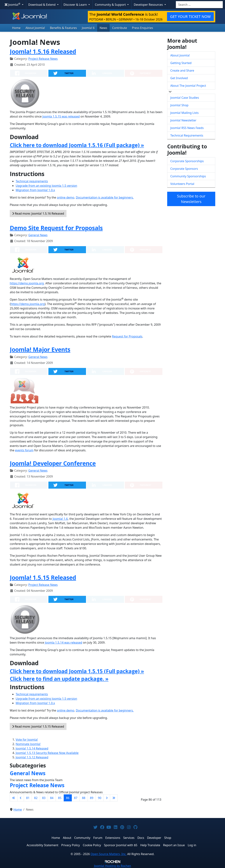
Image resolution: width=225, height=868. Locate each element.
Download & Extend (42, 5)
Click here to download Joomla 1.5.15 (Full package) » (77, 671)
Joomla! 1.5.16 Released (43, 51)
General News (38, 235)
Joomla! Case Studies (185, 98)
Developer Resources (149, 5)
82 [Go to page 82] (36, 798)
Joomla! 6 (88, 28)
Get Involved (179, 78)
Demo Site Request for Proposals (56, 228)
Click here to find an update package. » (59, 679)
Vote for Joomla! (27, 740)
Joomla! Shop (179, 105)
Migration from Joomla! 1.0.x (35, 190)
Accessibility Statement (42, 845)
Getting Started (181, 63)
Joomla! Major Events (40, 349)
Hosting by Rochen (112, 866)
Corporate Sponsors (184, 169)
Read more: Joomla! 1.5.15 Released (38, 726)
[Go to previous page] (21, 798)
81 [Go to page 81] (28, 798)
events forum (24, 450)
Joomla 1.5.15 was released (61, 116)
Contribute (120, 28)
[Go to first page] (14, 798)
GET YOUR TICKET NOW (190, 17)
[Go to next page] (107, 798)
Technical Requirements (187, 135)
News (103, 28)
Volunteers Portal (182, 184)
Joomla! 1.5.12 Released (32, 757)
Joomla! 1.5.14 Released (32, 748)
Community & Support (111, 5)
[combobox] (199, 5)
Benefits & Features (63, 28)
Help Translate (150, 845)
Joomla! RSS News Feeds (187, 128)
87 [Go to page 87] (76, 798)
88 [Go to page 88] (84, 798)
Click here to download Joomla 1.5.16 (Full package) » (77, 145)
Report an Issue (174, 845)
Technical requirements (32, 181)
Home (16, 28)
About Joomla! (35, 28)
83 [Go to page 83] (44, 798)
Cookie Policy (92, 845)
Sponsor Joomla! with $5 (121, 845)
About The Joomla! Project (188, 86)
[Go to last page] (114, 798)
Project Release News (43, 59)
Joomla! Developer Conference (53, 463)
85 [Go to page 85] (60, 798)
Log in (192, 845)
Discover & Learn (76, 5)
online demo (66, 197)
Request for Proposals (127, 336)
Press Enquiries (143, 28)
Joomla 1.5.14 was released (64, 643)
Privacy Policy (71, 845)
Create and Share (182, 70)
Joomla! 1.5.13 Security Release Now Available (47, 753)
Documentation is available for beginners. (105, 197)
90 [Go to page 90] (100, 798)
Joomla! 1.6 (60, 519)
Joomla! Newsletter (183, 120)
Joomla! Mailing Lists (184, 113)
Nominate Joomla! (28, 744)
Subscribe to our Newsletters (191, 199)
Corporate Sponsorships (187, 161)
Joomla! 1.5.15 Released (43, 577)
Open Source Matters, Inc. (109, 854)
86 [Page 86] (68, 798)
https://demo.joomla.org (27, 283)
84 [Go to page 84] (52, 798)
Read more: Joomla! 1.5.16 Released (38, 213)
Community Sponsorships (188, 176)
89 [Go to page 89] (92, 798)
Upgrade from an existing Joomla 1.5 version (46, 186)
